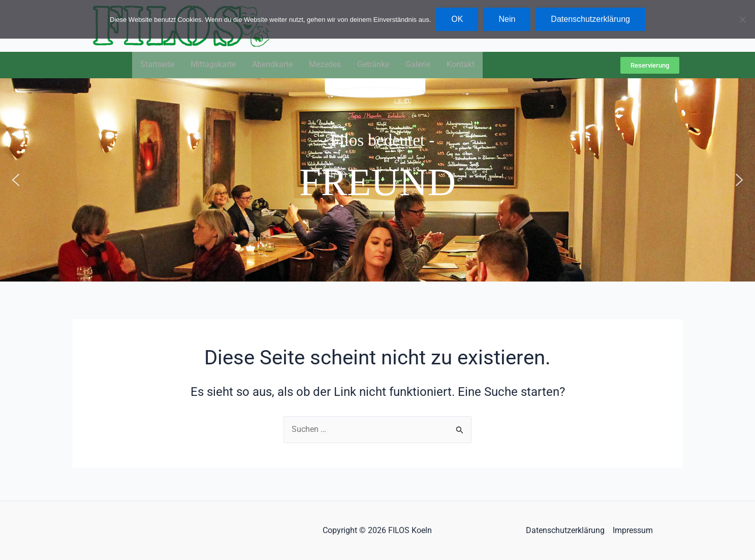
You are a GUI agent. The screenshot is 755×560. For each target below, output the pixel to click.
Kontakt (461, 65)
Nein (507, 19)
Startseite (157, 65)
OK (457, 19)
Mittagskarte (213, 65)
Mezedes (325, 65)
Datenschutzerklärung (565, 530)
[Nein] (742, 19)
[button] (16, 180)
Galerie (418, 65)
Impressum (633, 530)
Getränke (373, 65)
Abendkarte (272, 65)
